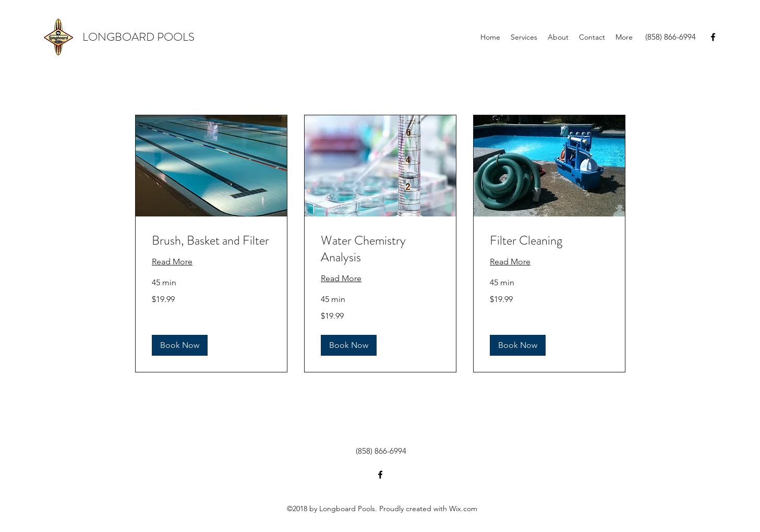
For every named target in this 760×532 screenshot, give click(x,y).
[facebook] (713, 37)
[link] (211, 241)
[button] (180, 345)
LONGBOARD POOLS (138, 37)
